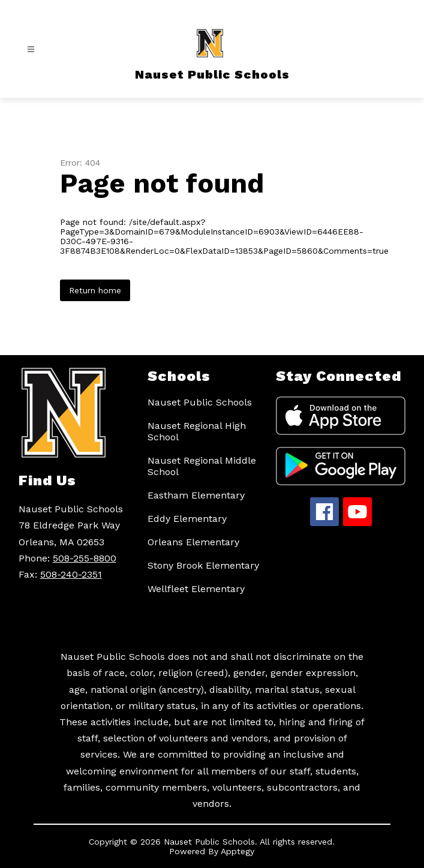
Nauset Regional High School (197, 431)
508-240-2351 (71, 574)
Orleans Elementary (193, 542)
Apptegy (237, 851)
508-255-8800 (85, 558)
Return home (95, 290)
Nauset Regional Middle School (202, 466)
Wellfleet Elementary (196, 589)
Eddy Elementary (187, 519)
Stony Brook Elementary (203, 565)
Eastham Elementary (196, 495)
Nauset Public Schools (200, 402)
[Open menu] (31, 49)
